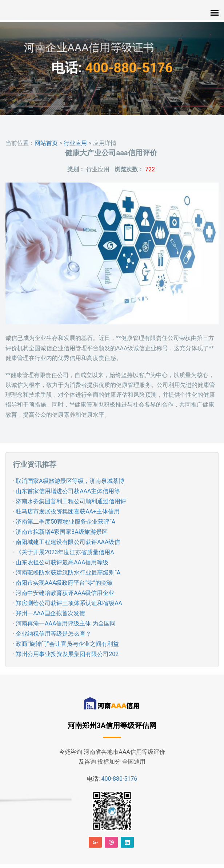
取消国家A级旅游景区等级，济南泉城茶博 (70, 481)
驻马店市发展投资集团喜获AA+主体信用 (68, 511)
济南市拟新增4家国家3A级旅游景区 (61, 532)
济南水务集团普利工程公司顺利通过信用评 (71, 501)
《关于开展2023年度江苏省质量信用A (65, 552)
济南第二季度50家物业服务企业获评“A (65, 522)
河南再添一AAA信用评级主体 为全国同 (66, 623)
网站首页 (46, 143)
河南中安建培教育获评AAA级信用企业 (65, 593)
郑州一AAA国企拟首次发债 (50, 613)
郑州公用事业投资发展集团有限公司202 (67, 654)
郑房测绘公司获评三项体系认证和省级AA (69, 603)
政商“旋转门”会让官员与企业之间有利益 (67, 644)
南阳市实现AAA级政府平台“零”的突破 (64, 583)
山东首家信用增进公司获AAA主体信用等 (68, 491)
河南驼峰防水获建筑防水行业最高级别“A (68, 573)
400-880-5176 (125, 68)
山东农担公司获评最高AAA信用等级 (62, 562)
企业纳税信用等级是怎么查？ (53, 634)
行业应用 (75, 143)
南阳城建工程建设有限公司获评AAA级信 (68, 542)
